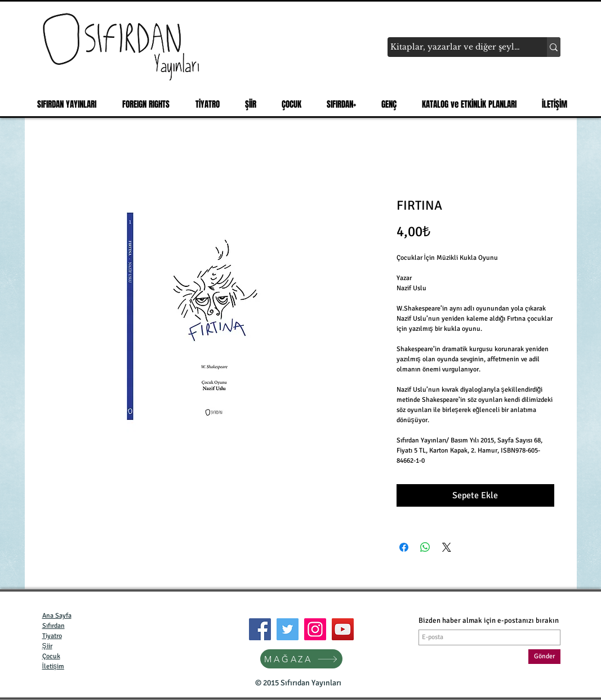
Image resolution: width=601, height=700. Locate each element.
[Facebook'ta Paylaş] (404, 547)
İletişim (53, 666)
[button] (63, 104)
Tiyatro (52, 636)
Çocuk (51, 656)
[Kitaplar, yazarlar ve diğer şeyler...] (457, 47)
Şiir (47, 646)
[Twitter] (288, 629)
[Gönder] (544, 657)
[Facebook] (260, 629)
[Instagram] (315, 629)
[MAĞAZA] (301, 659)
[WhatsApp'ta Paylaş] (425, 547)
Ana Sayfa (57, 616)
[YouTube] (343, 629)
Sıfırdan (54, 626)
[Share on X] (447, 547)
